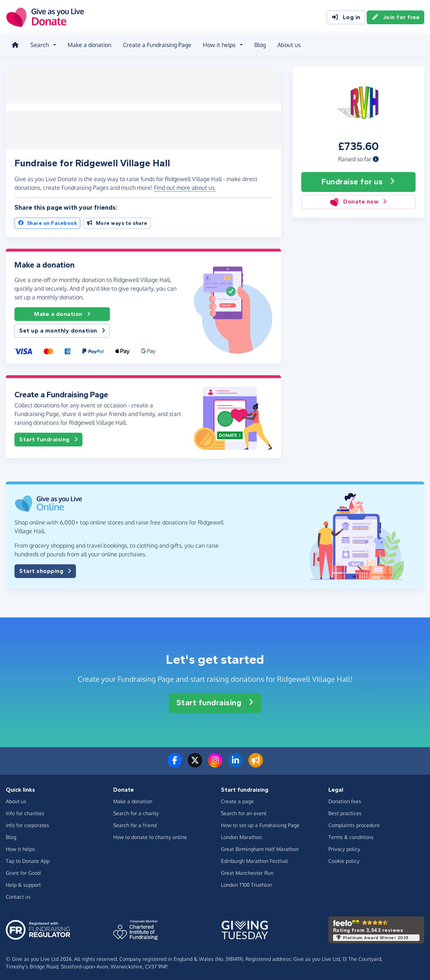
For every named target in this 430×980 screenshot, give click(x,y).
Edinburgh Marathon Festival (254, 859)
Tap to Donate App (28, 859)
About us (289, 45)
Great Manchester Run (247, 871)
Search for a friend (135, 823)
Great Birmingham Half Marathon (260, 847)
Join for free (396, 17)
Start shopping (45, 570)
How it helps (20, 847)
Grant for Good (23, 871)
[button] (376, 159)
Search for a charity (136, 811)
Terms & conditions (351, 835)
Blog (260, 45)
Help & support (23, 883)
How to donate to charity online (150, 835)
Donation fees (345, 799)
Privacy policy (344, 847)
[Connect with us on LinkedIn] (235, 763)
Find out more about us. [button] (185, 186)
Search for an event (244, 811)
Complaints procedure (354, 823)
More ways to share (117, 221)
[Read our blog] (256, 763)
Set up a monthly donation (62, 329)
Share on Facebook (47, 221)
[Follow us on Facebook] (175, 763)
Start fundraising (48, 438)
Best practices (345, 811)
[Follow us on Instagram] (215, 763)
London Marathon (241, 835)
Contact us (18, 895)
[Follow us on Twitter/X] (195, 763)
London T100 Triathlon (246, 883)
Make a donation (90, 45)
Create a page (237, 799)
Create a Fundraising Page (157, 45)
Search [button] (40, 45)
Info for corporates (27, 823)
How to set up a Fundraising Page (260, 823)
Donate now (358, 202)
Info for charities (25, 811)
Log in (346, 17)
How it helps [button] (219, 45)
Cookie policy (344, 859)
